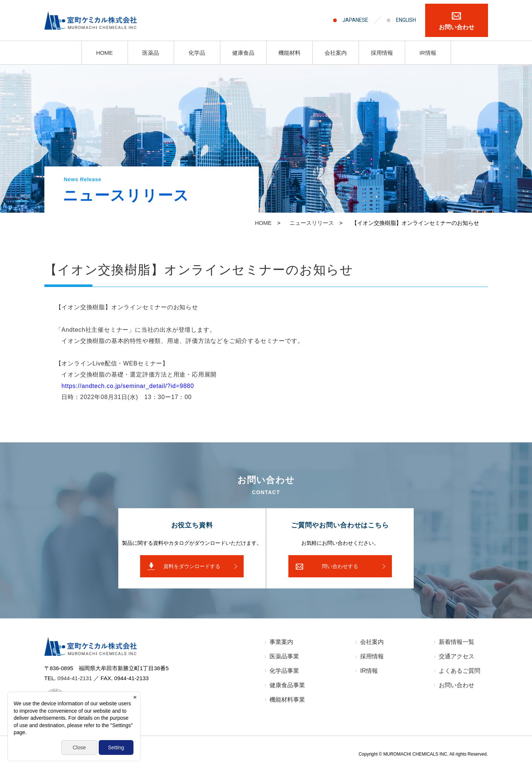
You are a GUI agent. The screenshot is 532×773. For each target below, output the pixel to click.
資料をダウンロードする (192, 566)
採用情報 (382, 53)
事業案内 (281, 642)
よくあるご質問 (460, 671)
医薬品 (151, 53)
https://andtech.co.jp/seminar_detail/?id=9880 (128, 386)
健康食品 (243, 53)
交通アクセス (457, 656)
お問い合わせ (457, 27)
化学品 (197, 53)
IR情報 (428, 53)
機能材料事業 (287, 700)
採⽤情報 (372, 656)
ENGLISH (406, 20)
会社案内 (336, 53)
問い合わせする (340, 566)
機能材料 (289, 53)
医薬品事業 (284, 656)
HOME (104, 53)
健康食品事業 (287, 685)
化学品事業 (284, 671)
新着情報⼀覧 (457, 642)
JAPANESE (355, 20)
